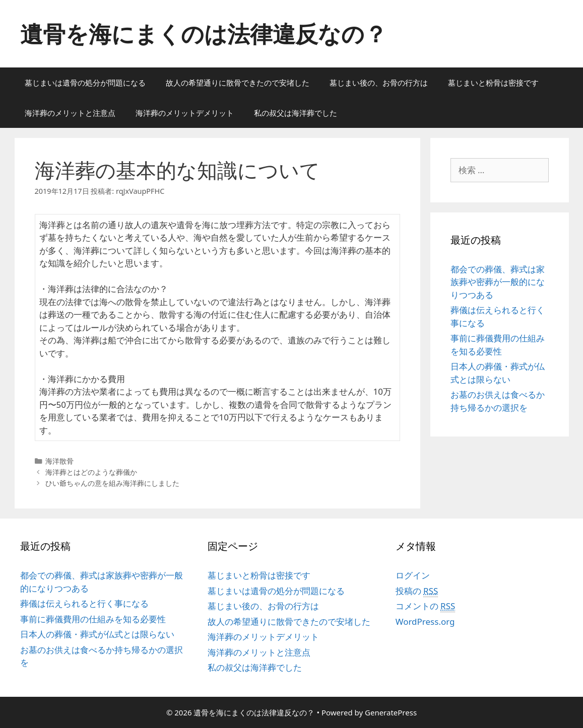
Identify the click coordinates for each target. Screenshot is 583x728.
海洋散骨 (59, 461)
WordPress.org (425, 622)
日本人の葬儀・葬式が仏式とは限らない (97, 634)
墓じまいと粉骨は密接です (493, 83)
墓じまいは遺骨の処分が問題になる (85, 83)
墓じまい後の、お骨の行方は (379, 83)
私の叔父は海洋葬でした (296, 113)
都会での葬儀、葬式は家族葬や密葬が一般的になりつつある (498, 282)
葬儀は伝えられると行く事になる (84, 603)
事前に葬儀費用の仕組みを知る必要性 (93, 619)
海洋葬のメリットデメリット (185, 113)
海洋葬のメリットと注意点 (70, 113)
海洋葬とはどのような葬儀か (91, 472)
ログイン (413, 575)
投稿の (417, 591)
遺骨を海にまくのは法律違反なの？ (204, 33)
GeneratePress (391, 712)
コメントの (426, 606)
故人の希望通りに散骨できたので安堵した (238, 83)
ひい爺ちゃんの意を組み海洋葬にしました (112, 483)
